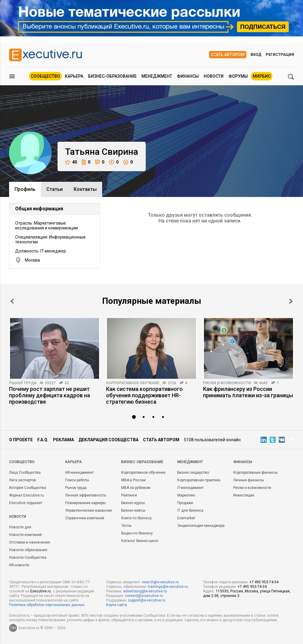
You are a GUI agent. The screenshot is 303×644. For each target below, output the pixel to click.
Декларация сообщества (108, 440)
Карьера (74, 76)
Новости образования (28, 550)
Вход (256, 54)
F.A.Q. (43, 440)
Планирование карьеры (85, 503)
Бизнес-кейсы (133, 510)
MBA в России (133, 480)
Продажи (185, 503)
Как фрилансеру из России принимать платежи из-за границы (248, 392)
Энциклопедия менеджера (201, 526)
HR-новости (19, 565)
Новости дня (20, 527)
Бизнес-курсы (133, 503)
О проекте (21, 440)
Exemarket (186, 518)
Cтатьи (55, 189)
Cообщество (22, 462)
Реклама (63, 440)
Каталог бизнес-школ (140, 541)
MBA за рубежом (136, 488)
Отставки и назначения (30, 542)
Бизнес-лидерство (193, 473)
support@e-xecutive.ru (147, 600)
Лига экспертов (23, 480)
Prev (12, 301)
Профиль (25, 189)
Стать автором (228, 55)
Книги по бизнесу (137, 518)
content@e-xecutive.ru (144, 596)
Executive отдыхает (26, 503)
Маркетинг (186, 495)
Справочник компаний (85, 518)
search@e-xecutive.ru (160, 582)
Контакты (85, 189)
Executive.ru (41, 591)
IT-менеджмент (190, 488)
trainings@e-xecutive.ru (168, 587)
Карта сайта (117, 605)
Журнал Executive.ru (27, 495)
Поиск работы (77, 480)
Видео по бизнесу (137, 533)
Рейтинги (129, 495)
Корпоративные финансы (255, 473)
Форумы (238, 76)
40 (71, 162)
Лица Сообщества (25, 473)
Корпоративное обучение (133, 383)
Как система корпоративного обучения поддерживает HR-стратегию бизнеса (144, 395)
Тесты (126, 526)
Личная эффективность (86, 495)
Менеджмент (157, 76)
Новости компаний (25, 535)
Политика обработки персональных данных (47, 605)
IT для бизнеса (190, 510)
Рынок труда (23, 383)
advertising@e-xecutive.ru (145, 591)
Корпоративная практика (199, 480)
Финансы (188, 76)
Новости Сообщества (28, 558)
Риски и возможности (227, 383)
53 (67, 383)
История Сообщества (28, 488)
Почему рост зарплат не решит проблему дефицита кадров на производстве (50, 395)
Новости (214, 76)
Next (291, 301)
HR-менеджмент (79, 473)
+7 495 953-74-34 (264, 582)
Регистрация (280, 54)
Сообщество (45, 76)
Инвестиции (244, 495)
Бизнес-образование (112, 76)
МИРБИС (262, 76)
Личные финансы (249, 480)
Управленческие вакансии (88, 510)
